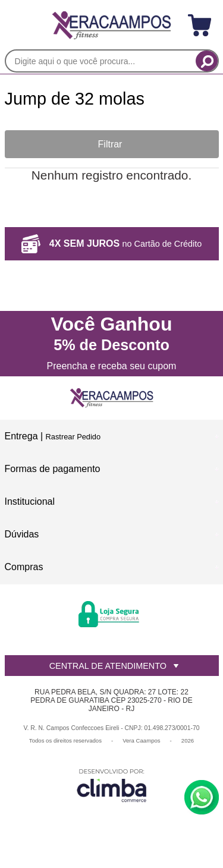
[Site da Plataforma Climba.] (112, 785)
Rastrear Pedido (73, 437)
